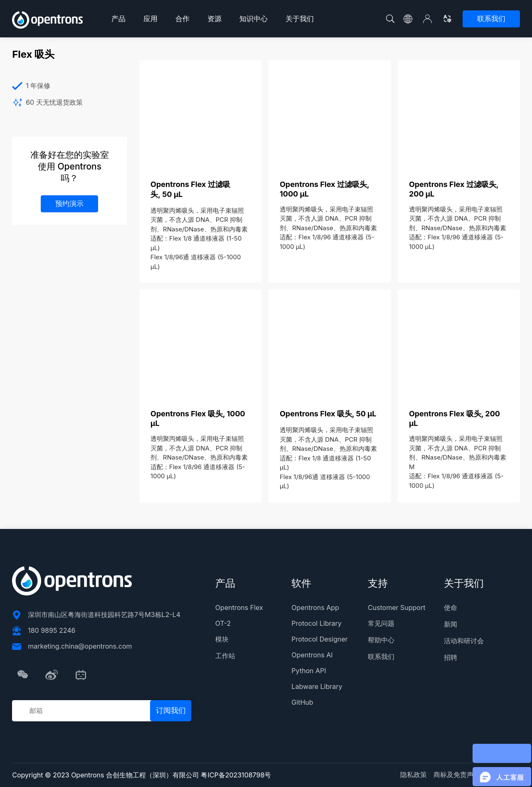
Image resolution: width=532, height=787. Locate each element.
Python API (309, 671)
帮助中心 (381, 640)
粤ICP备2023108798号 (236, 775)
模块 (222, 639)
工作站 (225, 656)
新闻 (451, 624)
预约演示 (69, 204)
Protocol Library (316, 623)
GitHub (302, 702)
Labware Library (317, 686)
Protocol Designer (319, 639)
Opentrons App (315, 607)
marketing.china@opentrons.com (80, 646)
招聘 (451, 657)
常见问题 (381, 623)
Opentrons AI (312, 655)
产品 (118, 19)
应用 (150, 19)
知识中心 (254, 19)
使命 (451, 607)
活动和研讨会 (464, 641)
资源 (214, 19)
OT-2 (223, 623)
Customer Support (397, 607)
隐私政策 (414, 775)
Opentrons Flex (239, 607)
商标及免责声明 (457, 775)
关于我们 (300, 19)
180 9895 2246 (52, 630)
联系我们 (491, 19)
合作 (182, 19)
